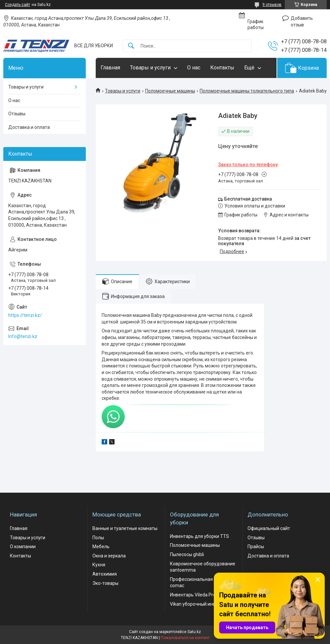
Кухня (99, 565)
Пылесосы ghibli (187, 554)
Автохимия (105, 574)
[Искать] (131, 46)
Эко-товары (105, 583)
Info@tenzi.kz (23, 336)
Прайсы (256, 547)
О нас (194, 68)
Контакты (222, 68)
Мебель (101, 547)
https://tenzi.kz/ (25, 315)
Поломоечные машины (170, 91)
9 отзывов (272, 5)
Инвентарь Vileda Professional (202, 595)
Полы (98, 538)
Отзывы (17, 114)
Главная (110, 68)
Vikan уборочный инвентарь (200, 604)
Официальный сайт (269, 528)
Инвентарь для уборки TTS (199, 536)
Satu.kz (194, 632)
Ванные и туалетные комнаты (125, 528)
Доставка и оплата (29, 127)
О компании (23, 547)
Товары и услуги (150, 68)
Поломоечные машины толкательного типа (247, 91)
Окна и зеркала (109, 556)
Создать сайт (17, 5)
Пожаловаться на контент (185, 638)
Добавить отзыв (302, 21)
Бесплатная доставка (248, 199)
